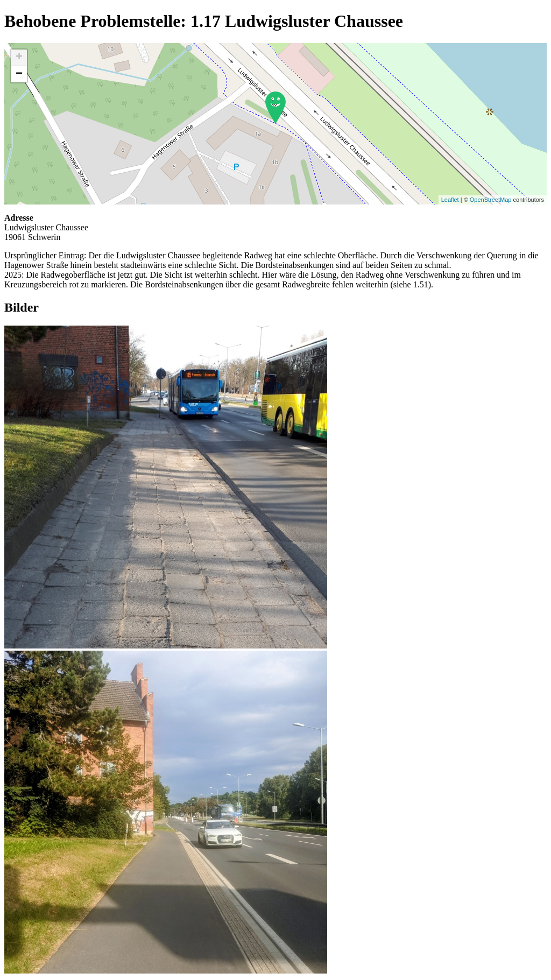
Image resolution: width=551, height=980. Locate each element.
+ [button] (19, 58)
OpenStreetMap (491, 200)
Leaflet (450, 200)
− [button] (19, 74)
